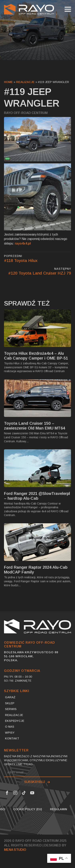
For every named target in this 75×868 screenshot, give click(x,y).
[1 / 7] (37, 197)
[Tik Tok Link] (24, 793)
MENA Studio (15, 850)
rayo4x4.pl (23, 243)
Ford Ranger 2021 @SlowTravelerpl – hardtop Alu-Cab (37, 496)
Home (8, 82)
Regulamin (58, 809)
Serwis (11, 709)
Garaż (10, 697)
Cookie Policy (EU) (28, 809)
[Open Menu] (68, 9)
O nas (10, 727)
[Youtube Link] (32, 793)
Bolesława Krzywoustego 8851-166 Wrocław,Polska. (31, 656)
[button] (66, 197)
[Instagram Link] (15, 793)
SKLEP (10, 703)
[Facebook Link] (7, 793)
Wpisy (10, 733)
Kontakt (12, 738)
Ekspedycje (15, 721)
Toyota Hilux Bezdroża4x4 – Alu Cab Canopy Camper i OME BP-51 (36, 356)
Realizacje (25, 82)
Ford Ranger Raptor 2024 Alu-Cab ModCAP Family (36, 570)
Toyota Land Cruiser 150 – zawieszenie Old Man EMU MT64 (34, 426)
